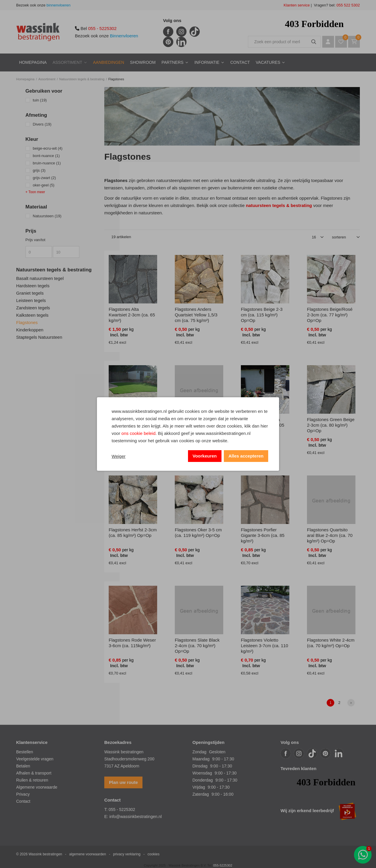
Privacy (23, 794)
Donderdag (203, 780)
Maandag (201, 759)
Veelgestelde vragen (35, 759)
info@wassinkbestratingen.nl (135, 817)
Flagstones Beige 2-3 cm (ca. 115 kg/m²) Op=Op (262, 315)
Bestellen (25, 752)
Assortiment (67, 62)
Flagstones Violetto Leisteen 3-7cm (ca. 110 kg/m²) (265, 646)
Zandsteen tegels (33, 308)
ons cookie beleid (138, 433)
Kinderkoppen (30, 330)
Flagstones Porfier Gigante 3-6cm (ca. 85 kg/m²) (263, 535)
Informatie (207, 62)
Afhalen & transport (34, 773)
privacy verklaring (127, 854)
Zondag (199, 752)
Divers (42, 124)
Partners (173, 62)
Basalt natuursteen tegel (40, 278)
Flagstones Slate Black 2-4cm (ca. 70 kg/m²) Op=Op (197, 646)
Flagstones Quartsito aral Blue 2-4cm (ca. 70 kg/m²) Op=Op (330, 535)
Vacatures (268, 62)
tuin (40, 100)
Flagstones (27, 322)
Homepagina (33, 62)
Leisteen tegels (31, 300)
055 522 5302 (348, 5)
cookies (153, 854)
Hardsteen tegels (33, 286)
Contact (240, 62)
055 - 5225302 (102, 28)
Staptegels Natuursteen (39, 337)
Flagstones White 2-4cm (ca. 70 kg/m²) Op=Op (331, 643)
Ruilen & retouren (32, 780)
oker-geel (44, 185)
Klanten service (297, 5)
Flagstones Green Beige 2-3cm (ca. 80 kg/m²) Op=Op (331, 425)
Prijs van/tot (36, 240)
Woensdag (202, 773)
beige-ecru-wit (48, 148)
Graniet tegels (30, 293)
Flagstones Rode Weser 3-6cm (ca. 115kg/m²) (132, 643)
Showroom (143, 62)
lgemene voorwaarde (38, 787)
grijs (39, 170)
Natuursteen (47, 216)
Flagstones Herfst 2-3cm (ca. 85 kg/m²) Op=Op (133, 533)
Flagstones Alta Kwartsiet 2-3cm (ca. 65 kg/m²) (132, 315)
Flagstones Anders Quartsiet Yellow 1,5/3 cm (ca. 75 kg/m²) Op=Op (196, 318)
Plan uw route (123, 782)
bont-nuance (46, 156)
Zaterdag (201, 794)
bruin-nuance (47, 163)
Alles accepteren (246, 456)
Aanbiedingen (109, 62)
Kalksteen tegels (32, 315)
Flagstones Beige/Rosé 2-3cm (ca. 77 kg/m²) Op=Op (330, 315)
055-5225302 (223, 865)
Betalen (23, 766)
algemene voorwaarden (87, 854)
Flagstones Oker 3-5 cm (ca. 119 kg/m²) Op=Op (198, 533)
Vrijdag (199, 787)
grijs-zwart (45, 178)
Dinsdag (200, 766)
